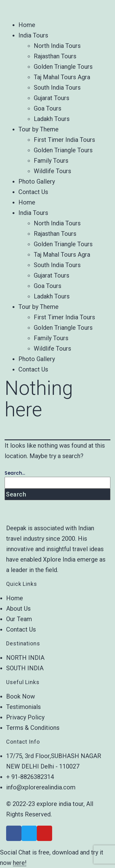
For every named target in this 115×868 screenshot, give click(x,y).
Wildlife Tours (52, 171)
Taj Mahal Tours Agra (62, 77)
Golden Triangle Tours (63, 67)
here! (20, 863)
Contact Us (33, 192)
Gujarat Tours (52, 98)
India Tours (33, 35)
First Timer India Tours (64, 140)
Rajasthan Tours (55, 56)
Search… (15, 473)
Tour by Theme (38, 129)
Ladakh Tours (52, 119)
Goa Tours (48, 108)
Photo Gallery (37, 181)
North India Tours (57, 46)
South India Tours (57, 88)
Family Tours (51, 161)
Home (27, 25)
